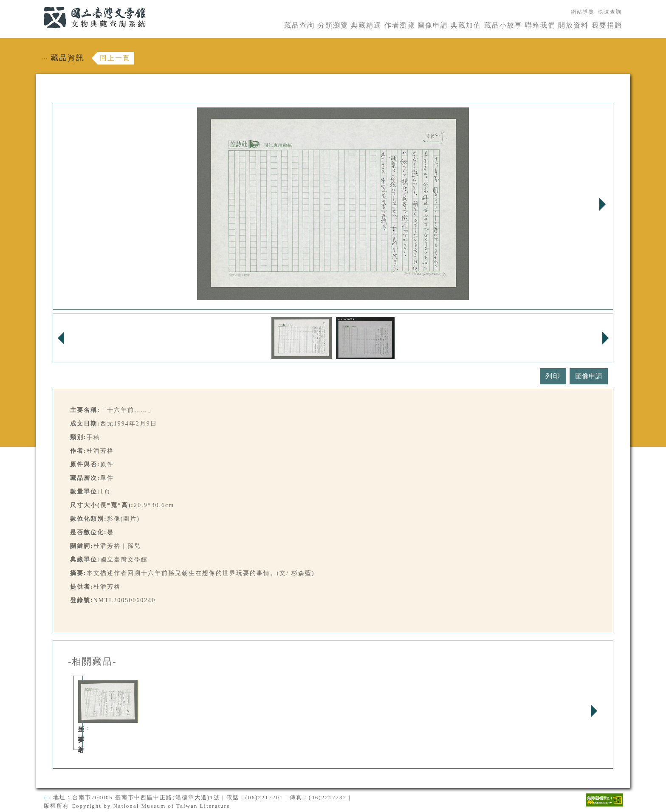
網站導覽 (583, 12)
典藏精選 (366, 25)
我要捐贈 (607, 25)
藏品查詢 (299, 25)
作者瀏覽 (400, 25)
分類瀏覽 (333, 25)
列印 (553, 376)
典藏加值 (466, 25)
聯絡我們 (540, 25)
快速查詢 (610, 12)
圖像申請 (433, 25)
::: (39, 5)
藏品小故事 (503, 25)
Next (602, 204)
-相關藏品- (92, 662)
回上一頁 (115, 58)
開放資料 (573, 25)
